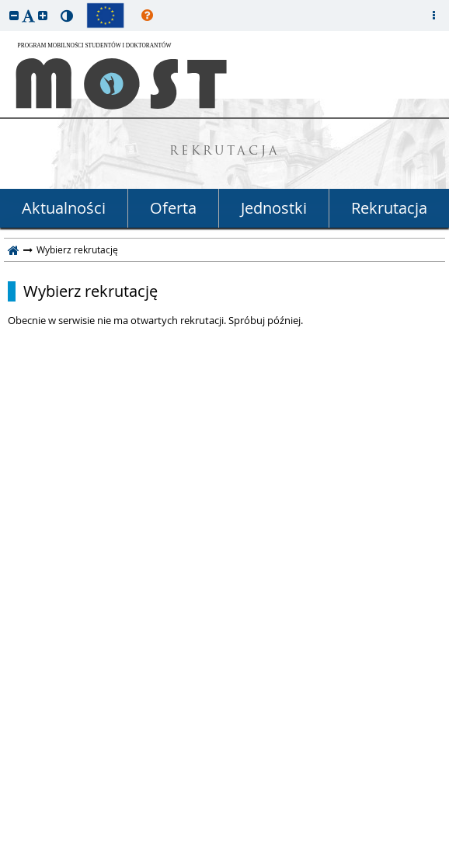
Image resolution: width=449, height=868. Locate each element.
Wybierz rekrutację (90, 291)
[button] (14, 15)
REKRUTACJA (225, 152)
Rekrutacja (389, 208)
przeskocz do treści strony (4, 4)
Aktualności (64, 208)
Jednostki (274, 208)
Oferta (173, 208)
